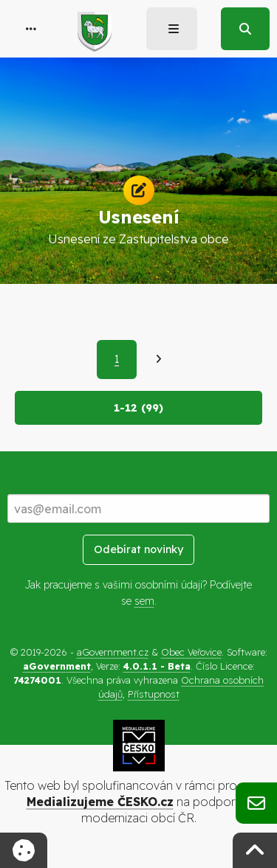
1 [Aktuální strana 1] (117, 359)
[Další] (158, 359)
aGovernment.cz (113, 652)
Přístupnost (154, 694)
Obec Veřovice (191, 652)
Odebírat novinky (138, 549)
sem (144, 601)
